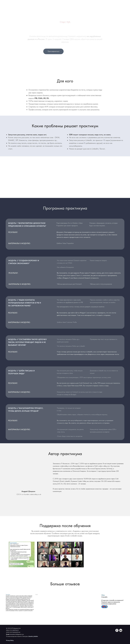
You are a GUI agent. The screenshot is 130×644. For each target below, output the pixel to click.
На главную (122, 32)
